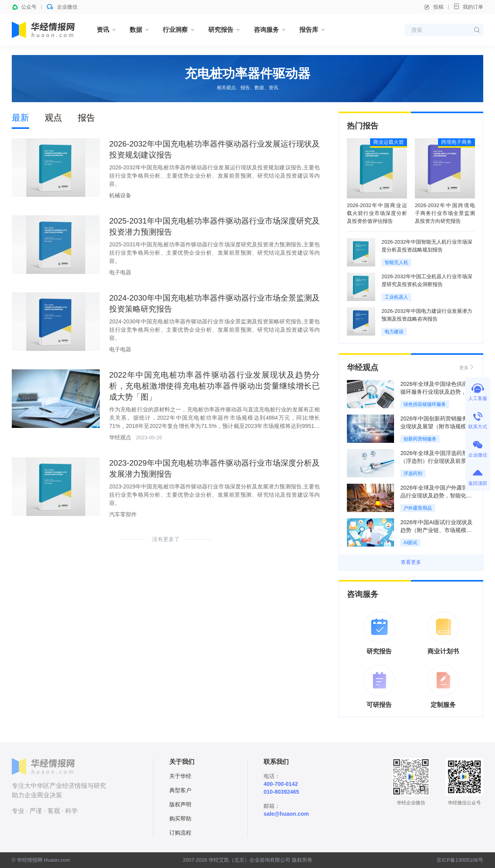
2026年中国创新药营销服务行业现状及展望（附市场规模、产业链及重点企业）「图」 (437, 426)
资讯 (103, 30)
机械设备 (120, 195)
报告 (86, 118)
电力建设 (394, 332)
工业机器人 (396, 297)
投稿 (434, 7)
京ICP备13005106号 (460, 860)
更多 (467, 367)
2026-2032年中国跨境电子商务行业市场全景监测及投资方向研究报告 (445, 213)
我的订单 (468, 6)
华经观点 (120, 437)
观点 (53, 118)
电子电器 (120, 272)
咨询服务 (266, 30)
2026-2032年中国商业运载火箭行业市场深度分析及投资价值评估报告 (377, 213)
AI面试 (410, 543)
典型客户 (180, 790)
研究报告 (221, 30)
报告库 (309, 30)
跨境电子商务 (456, 142)
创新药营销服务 (420, 439)
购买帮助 (180, 818)
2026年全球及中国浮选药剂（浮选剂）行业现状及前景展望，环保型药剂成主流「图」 (436, 461)
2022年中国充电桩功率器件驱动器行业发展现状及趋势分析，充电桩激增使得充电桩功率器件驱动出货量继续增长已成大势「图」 (214, 386)
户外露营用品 (418, 508)
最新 (20, 118)
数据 (136, 30)
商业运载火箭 (389, 142)
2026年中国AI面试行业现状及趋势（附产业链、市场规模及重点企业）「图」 (436, 530)
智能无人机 (396, 262)
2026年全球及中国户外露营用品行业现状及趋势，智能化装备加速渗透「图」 (437, 495)
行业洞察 (175, 30)
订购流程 (180, 833)
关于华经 (180, 776)
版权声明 (180, 804)
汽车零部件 (123, 514)
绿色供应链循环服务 (425, 404)
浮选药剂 (413, 473)
